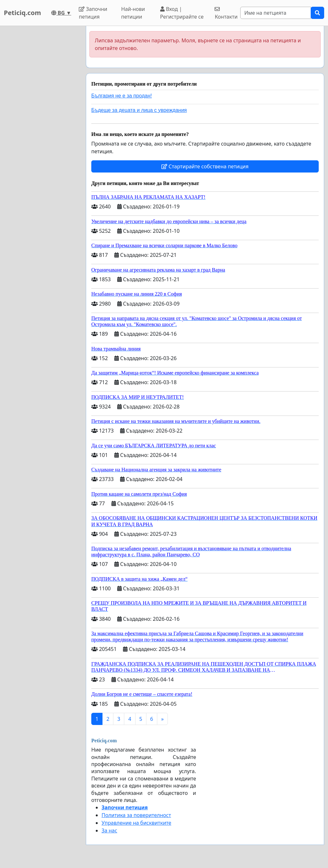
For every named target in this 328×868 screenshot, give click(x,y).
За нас (109, 830)
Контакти (226, 13)
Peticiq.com (22, 13)
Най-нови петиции (133, 13)
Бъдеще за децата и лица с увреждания (139, 110)
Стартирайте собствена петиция (205, 166)
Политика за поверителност (136, 815)
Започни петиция (93, 13)
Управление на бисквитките (136, 823)
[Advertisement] (41, 122)
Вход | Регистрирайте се (182, 13)
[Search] (276, 13)
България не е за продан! (122, 96)
